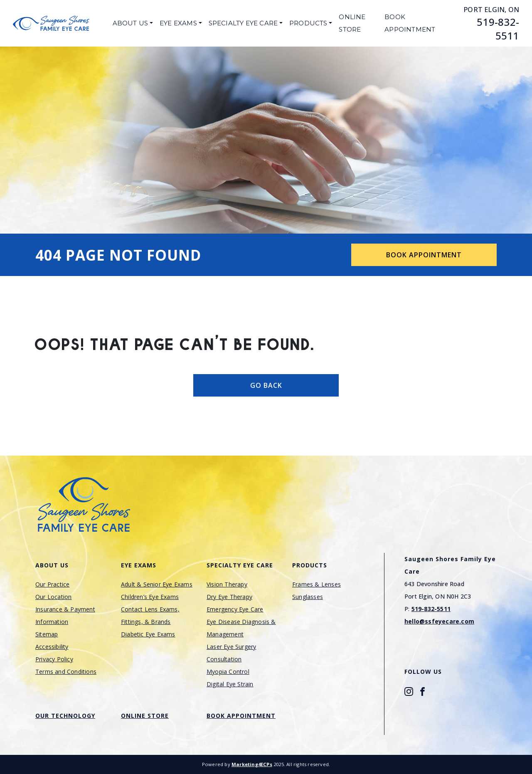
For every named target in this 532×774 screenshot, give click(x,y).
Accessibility (52, 647)
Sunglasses (308, 597)
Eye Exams (178, 23)
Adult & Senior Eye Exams (157, 584)
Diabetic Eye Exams (148, 634)
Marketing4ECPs (252, 764)
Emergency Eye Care (235, 609)
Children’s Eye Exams (150, 597)
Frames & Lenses (316, 584)
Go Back (266, 385)
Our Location (53, 597)
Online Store (352, 23)
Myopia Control (228, 672)
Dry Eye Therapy (229, 597)
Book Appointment (410, 23)
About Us (131, 23)
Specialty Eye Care (243, 23)
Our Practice (52, 584)
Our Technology (65, 716)
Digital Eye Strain (230, 684)
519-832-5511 (498, 29)
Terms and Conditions (66, 672)
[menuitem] (133, 23)
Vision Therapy (227, 584)
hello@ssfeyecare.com (439, 621)
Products (308, 23)
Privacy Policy (54, 659)
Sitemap (47, 634)
